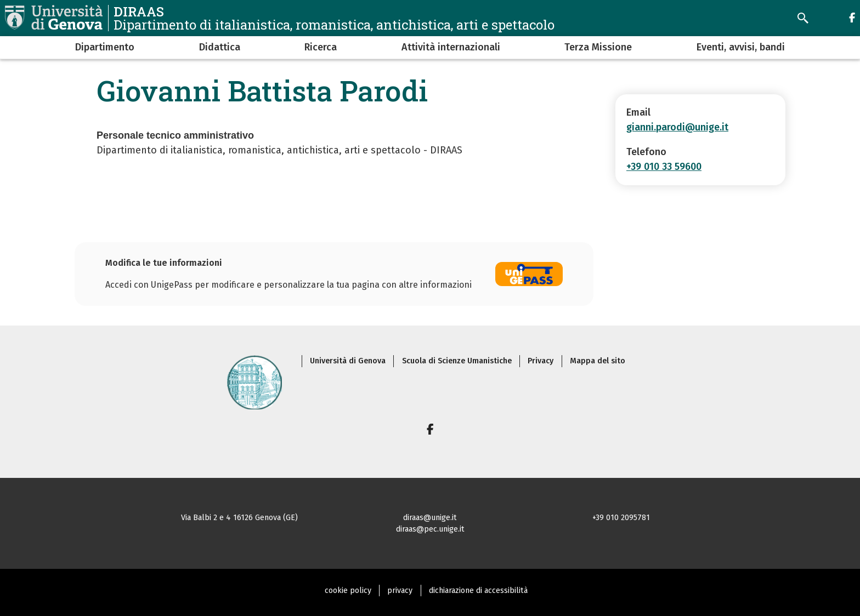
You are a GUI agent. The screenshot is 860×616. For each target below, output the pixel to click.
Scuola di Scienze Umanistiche (457, 361)
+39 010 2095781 (621, 518)
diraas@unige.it (430, 518)
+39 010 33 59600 (664, 167)
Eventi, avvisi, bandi (741, 47)
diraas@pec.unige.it (430, 529)
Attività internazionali (451, 47)
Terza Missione (598, 47)
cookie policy (348, 591)
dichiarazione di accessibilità (478, 591)
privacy (400, 591)
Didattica (220, 47)
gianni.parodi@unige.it (677, 127)
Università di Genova (348, 361)
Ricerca (321, 47)
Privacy (541, 361)
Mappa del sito (598, 361)
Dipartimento (105, 47)
